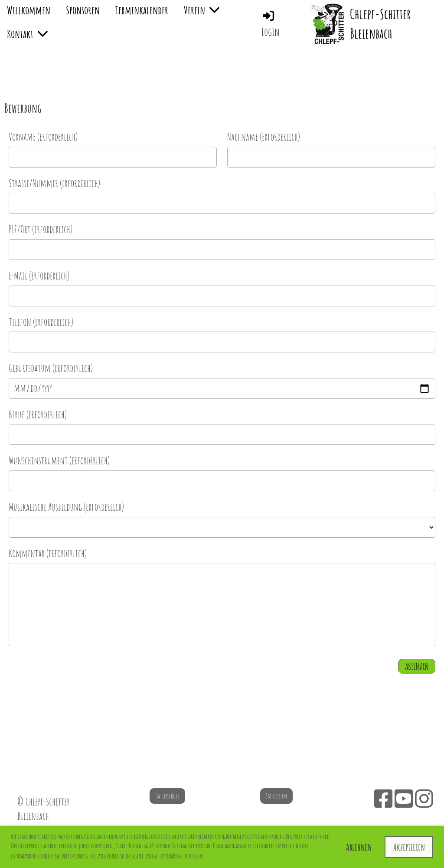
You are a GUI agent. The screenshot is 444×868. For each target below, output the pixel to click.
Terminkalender (142, 10)
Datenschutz (167, 796)
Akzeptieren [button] (409, 847)
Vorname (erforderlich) (43, 137)
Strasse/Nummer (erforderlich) (54, 183)
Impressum (276, 796)
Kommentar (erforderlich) (48, 553)
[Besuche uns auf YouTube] (404, 798)
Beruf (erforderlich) (38, 414)
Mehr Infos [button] (194, 856)
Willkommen (29, 10)
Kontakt (27, 34)
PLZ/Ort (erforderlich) (41, 229)
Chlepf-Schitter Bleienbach (380, 23)
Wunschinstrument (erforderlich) (59, 460)
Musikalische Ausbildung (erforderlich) (66, 507)
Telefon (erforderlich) (41, 322)
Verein (202, 10)
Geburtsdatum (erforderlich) (51, 368)
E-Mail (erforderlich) (39, 276)
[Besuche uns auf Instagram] (424, 798)
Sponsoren (83, 10)
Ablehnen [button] (359, 847)
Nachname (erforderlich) (264, 137)
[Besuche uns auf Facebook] (383, 798)
